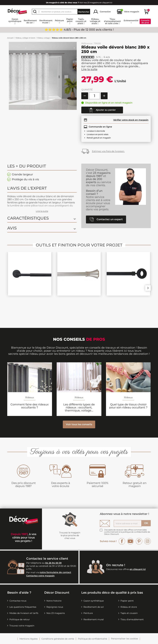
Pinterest (139, 541)
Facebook (122, 541)
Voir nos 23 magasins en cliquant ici (79, 3)
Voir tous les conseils (79, 424)
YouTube (130, 541)
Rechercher (84, 12)
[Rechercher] (61, 12)
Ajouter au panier (102, 110)
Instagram (148, 541)
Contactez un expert (106, 219)
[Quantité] (94, 96)
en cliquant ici (138, 569)
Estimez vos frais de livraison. (108, 151)
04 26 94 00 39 (53, 563)
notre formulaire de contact (55, 572)
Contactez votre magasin (40, 576)
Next (148, 288)
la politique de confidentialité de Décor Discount (127, 533)
